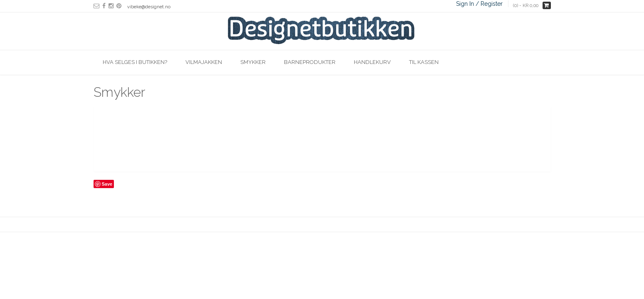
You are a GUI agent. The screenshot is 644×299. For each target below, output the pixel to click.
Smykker (253, 62)
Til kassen (424, 62)
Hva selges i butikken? (135, 62)
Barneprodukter (310, 62)
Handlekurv (372, 62)
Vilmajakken (204, 62)
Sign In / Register (479, 4)
